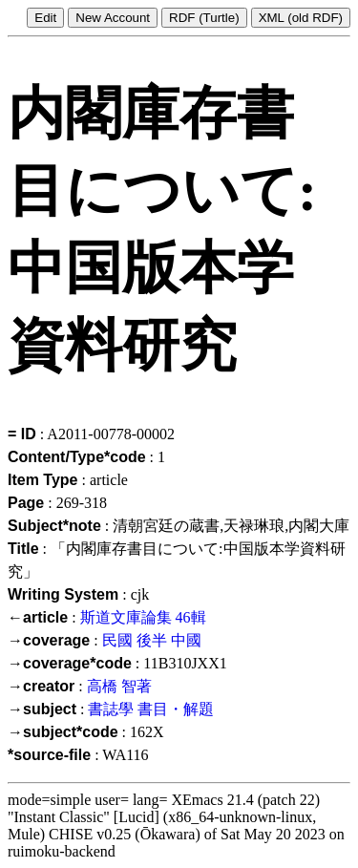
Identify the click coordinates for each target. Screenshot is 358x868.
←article (38, 617)
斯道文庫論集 (126, 617)
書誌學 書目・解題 (151, 709)
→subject (42, 709)
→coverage (49, 640)
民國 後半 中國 (152, 640)
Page (26, 503)
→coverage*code (70, 663)
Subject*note (54, 526)
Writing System (63, 594)
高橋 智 (112, 686)
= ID (22, 434)
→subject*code (63, 732)
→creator (41, 686)
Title (23, 549)
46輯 (191, 617)
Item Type (43, 480)
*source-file (49, 755)
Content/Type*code (77, 457)
